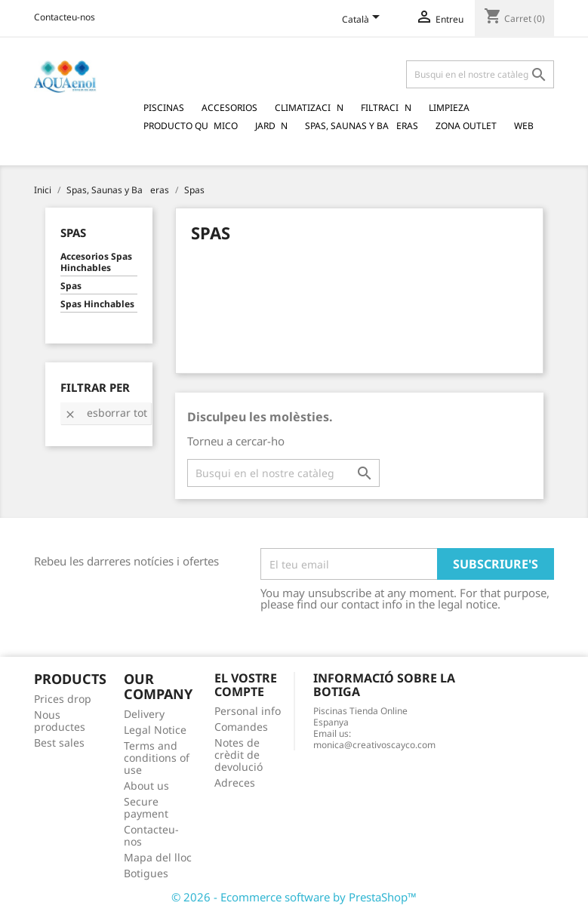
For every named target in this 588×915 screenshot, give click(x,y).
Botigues (146, 873)
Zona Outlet (466, 126)
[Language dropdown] (363, 20)
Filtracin (386, 108)
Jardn (271, 126)
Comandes (241, 727)
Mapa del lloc (158, 857)
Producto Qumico (191, 126)
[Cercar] (480, 74)
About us (146, 786)
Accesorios (229, 108)
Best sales (59, 742)
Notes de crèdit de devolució (239, 755)
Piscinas (164, 108)
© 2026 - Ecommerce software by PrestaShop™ (294, 897)
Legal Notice (155, 730)
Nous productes (60, 721)
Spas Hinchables (97, 304)
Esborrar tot (106, 413)
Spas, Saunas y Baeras (362, 126)
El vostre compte (246, 685)
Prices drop (63, 699)
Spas (73, 233)
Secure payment (146, 807)
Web (524, 126)
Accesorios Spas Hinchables (96, 262)
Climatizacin (309, 108)
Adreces (235, 783)
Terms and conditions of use (157, 758)
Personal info (248, 711)
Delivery (144, 714)
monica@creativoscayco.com (374, 745)
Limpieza (449, 108)
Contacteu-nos (65, 17)
